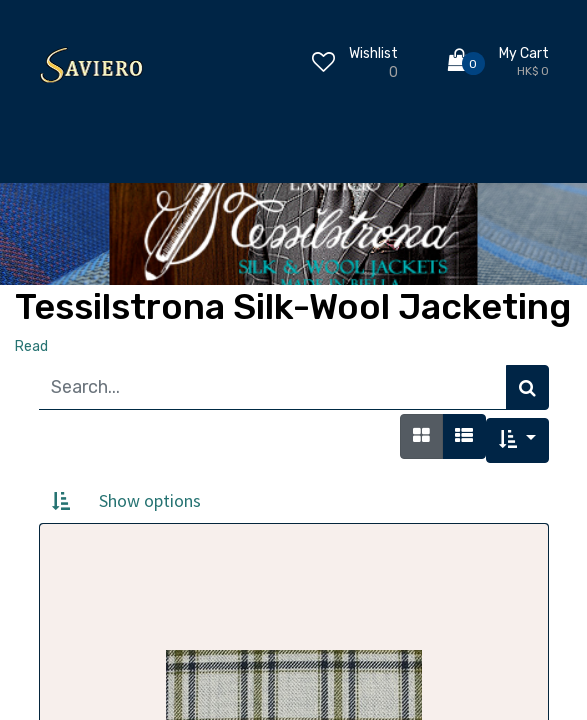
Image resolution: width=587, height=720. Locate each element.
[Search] (527, 387)
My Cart (524, 53)
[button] (517, 440)
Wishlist (373, 53)
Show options (150, 500)
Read (31, 346)
